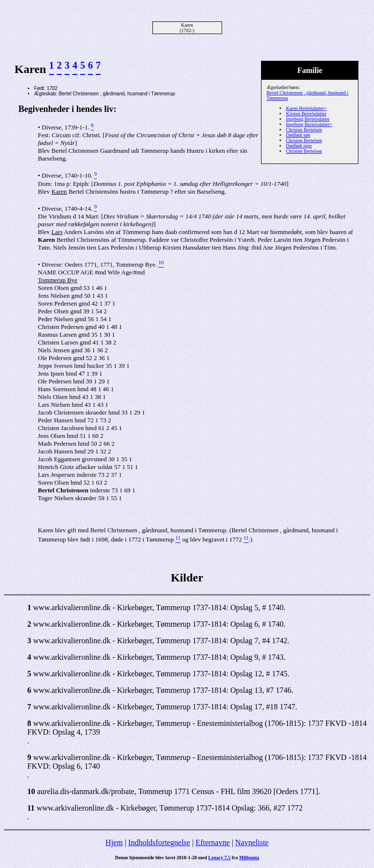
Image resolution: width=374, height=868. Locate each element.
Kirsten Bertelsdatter (306, 114)
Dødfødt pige (299, 146)
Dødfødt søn (298, 135)
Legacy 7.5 (220, 858)
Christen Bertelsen (304, 130)
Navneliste (252, 842)
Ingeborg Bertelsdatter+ (309, 124)
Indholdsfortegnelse (159, 842)
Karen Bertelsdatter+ (306, 108)
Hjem (114, 842)
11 (31, 808)
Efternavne (213, 842)
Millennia (249, 858)
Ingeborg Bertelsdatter (308, 119)
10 (31, 791)
